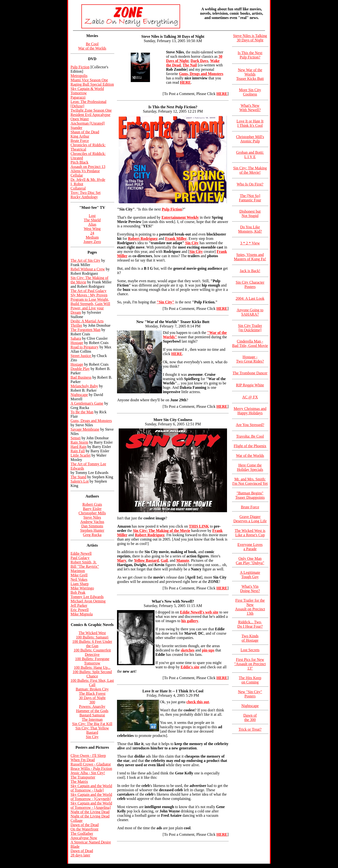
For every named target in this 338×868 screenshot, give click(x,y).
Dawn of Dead (82, 851)
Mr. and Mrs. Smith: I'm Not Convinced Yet (250, 481)
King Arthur (80, 136)
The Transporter (83, 777)
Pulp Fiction (80, 67)
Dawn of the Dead (85, 825)
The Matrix (79, 782)
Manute (183, 560)
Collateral (78, 188)
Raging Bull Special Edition (92, 84)
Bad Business (81, 377)
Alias (92, 224)
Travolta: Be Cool (250, 436)
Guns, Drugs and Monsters (91, 421)
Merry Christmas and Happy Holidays (250, 411)
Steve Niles (92, 517)
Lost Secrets (250, 650)
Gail (164, 560)
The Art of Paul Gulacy (88, 291)
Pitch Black (79, 162)
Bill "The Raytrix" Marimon (85, 569)
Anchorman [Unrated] (88, 123)
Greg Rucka (92, 535)
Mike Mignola (82, 614)
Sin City (92, 737)
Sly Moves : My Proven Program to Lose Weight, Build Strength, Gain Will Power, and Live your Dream (90, 304)
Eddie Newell (81, 553)
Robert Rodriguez (143, 239)
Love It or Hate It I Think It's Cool (250, 123)
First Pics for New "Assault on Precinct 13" (250, 664)
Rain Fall (78, 451)
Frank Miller (176, 239)
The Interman (92, 719)
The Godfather (82, 833)
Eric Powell (80, 610)
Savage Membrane (85, 429)
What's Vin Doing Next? (250, 589)
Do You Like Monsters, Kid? (250, 229)
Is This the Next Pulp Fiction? (250, 55)
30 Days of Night (92, 698)
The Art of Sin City (85, 260)
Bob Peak (78, 592)
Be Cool (92, 44)
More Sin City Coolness (250, 92)
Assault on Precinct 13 (88, 167)
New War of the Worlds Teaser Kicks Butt (250, 74)
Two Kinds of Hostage (250, 638)
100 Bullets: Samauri (92, 637)
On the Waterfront (84, 829)
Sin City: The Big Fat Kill (92, 724)
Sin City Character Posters (250, 284)
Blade (75, 846)
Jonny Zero (92, 242)
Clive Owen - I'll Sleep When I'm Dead (88, 758)
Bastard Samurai (92, 715)
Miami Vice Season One (89, 80)
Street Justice (81, 356)
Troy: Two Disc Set (86, 193)
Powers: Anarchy (92, 706)
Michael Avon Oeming (88, 601)
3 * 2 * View (250, 243)
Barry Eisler (92, 509)
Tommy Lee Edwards (87, 597)
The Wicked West (92, 633)
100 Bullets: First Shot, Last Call (92, 683)
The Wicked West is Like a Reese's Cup (250, 533)
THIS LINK (199, 526)
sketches (188, 650)
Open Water (80, 119)
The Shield (92, 220)
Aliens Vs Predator (85, 171)
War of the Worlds (92, 48)
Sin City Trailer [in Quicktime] (250, 328)
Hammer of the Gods (92, 711)
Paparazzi (78, 97)
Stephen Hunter (92, 530)
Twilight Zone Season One (91, 110)
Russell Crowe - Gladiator (91, 764)
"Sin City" (166, 302)
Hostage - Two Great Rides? (250, 359)
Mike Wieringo (82, 588)
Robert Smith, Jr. (84, 562)
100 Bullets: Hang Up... (92, 667)
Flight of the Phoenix (250, 446)
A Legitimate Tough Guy (250, 575)
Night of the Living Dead (90, 812)
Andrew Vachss (92, 522)
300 (92, 702)
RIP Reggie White (250, 385)
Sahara (76, 338)
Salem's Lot (80, 481)
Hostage (77, 343)
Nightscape (79, 395)
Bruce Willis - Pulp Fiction (91, 769)
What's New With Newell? (250, 108)
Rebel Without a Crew (88, 269)
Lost (92, 216)
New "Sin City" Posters (250, 694)
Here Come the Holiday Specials (250, 467)
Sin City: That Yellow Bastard (92, 730)
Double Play (80, 369)
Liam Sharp (80, 584)
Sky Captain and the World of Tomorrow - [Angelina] (91, 805)
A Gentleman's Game (87, 403)
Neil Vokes (79, 579)
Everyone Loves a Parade (250, 547)
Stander (76, 128)
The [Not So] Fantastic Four (250, 198)
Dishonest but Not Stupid (250, 214)
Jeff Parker (79, 605)
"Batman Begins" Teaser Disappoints (250, 495)
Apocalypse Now (84, 838)
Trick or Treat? (250, 729)
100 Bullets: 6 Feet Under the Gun (92, 644)
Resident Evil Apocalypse (90, 115)
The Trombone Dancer (250, 373)
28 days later (80, 855)
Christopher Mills (92, 513)
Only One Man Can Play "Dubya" (250, 561)
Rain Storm (79, 442)
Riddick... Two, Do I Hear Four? (250, 624)
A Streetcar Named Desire (91, 842)
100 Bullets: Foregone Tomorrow (92, 661)
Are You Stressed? (250, 425)
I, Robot (77, 184)
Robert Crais (92, 504)
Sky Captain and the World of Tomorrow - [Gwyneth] (91, 797)
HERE (222, 94)
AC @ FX (250, 397)
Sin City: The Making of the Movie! (250, 170)
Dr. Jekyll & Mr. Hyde (88, 180)
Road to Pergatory (84, 347)
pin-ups (208, 650)
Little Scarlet (81, 455)
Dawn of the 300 (250, 718)
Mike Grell (79, 575)
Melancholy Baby (84, 386)
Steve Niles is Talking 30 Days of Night (250, 38)
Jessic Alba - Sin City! (88, 773)
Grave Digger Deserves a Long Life (250, 519)
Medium (92, 237)
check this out (198, 702)
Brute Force (80, 141)
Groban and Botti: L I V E (250, 155)
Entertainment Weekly (180, 217)
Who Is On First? (250, 184)
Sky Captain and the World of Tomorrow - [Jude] (91, 788)
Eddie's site (190, 667)
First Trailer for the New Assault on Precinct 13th (250, 607)
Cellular (77, 175)
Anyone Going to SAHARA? (250, 312)
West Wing (92, 229)
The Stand (78, 477)
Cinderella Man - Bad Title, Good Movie (250, 343)
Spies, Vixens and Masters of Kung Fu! (250, 257)
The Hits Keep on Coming (250, 680)
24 (92, 233)
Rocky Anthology (84, 197)
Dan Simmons (92, 526)
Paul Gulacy (80, 558)
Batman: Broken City (92, 689)
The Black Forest (92, 693)
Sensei (76, 438)
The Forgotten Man (85, 330)
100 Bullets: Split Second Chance (92, 674)
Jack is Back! (250, 271)
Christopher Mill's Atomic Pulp (250, 139)
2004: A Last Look (250, 298)
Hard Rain (78, 447)
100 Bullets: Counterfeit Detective (92, 652)
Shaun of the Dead (85, 132)
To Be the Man (82, 412)
